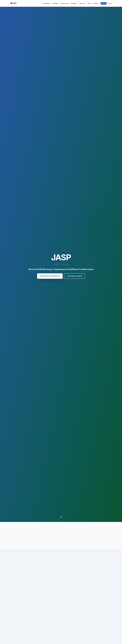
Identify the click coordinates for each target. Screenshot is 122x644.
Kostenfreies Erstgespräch (50, 276)
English (110, 3)
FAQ (89, 3)
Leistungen (46, 3)
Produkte (55, 3)
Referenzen (65, 3)
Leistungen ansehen (74, 276)
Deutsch (104, 3)
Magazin (74, 3)
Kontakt (96, 3)
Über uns (82, 3)
